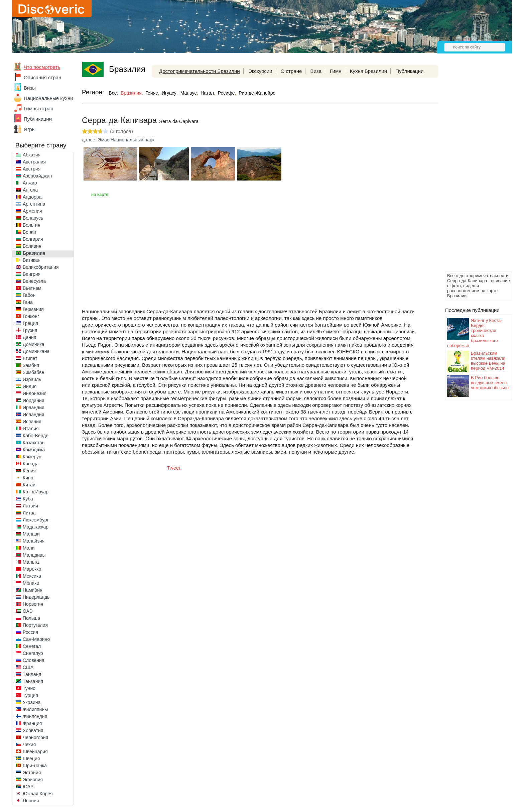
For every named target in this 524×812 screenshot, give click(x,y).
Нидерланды (37, 597)
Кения (29, 471)
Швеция (31, 759)
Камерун (32, 457)
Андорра (32, 197)
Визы (30, 88)
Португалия (35, 625)
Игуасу (169, 93)
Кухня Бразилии (368, 71)
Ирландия (34, 408)
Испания (32, 422)
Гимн (336, 71)
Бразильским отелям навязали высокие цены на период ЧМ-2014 (488, 361)
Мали (29, 548)
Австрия (32, 169)
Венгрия (32, 274)
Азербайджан (37, 176)
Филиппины (35, 709)
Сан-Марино (36, 639)
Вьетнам (32, 288)
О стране (291, 71)
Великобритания (41, 267)
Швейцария (35, 751)
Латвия (30, 506)
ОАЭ (28, 611)
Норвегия (33, 604)
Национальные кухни (48, 98)
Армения (32, 211)
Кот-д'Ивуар (36, 492)
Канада (31, 464)
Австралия (34, 162)
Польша (31, 618)
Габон (29, 295)
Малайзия (34, 541)
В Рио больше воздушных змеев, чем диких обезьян (490, 383)
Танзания (33, 681)
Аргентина (34, 204)
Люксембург (36, 520)
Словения (33, 660)
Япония (31, 801)
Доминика (34, 344)
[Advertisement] (472, 169)
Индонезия (35, 393)
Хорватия (33, 730)
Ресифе (226, 93)
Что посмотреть (42, 67)
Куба (28, 499)
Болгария (33, 239)
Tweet (174, 468)
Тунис (29, 688)
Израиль (32, 379)
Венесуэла (34, 281)
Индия (30, 386)
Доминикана (36, 351)
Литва (29, 513)
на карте (100, 194)
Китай (29, 485)
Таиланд (32, 674)
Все (113, 93)
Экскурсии (260, 71)
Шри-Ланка (35, 766)
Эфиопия (33, 780)
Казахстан (34, 443)
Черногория (35, 737)
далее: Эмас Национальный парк (118, 140)
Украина (32, 702)
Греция (30, 323)
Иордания (33, 400)
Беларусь (33, 218)
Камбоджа (34, 450)
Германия (33, 309)
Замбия (31, 365)
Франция (32, 723)
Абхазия (32, 155)
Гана (28, 302)
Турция (30, 695)
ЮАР (28, 787)
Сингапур (33, 653)
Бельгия (31, 225)
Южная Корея (38, 794)
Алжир (30, 183)
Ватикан (32, 260)
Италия (31, 429)
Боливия (32, 246)
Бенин (29, 232)
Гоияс (152, 93)
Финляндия (35, 716)
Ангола (30, 190)
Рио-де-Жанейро (257, 93)
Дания (29, 337)
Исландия (33, 415)
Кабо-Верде (36, 436)
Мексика (32, 576)
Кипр (28, 478)
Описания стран (42, 77)
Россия (30, 632)
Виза (316, 71)
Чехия (29, 744)
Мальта (31, 562)
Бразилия (34, 253)
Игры (30, 129)
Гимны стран (39, 108)
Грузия (30, 330)
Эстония (32, 773)
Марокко (32, 569)
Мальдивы (34, 555)
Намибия (33, 590)
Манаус (189, 93)
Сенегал (32, 646)
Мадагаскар (36, 527)
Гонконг (31, 316)
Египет (30, 358)
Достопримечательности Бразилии (200, 71)
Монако (31, 583)
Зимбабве (33, 372)
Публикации (38, 119)
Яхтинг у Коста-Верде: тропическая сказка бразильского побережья (475, 333)
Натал (207, 93)
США (28, 667)
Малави (31, 534)
